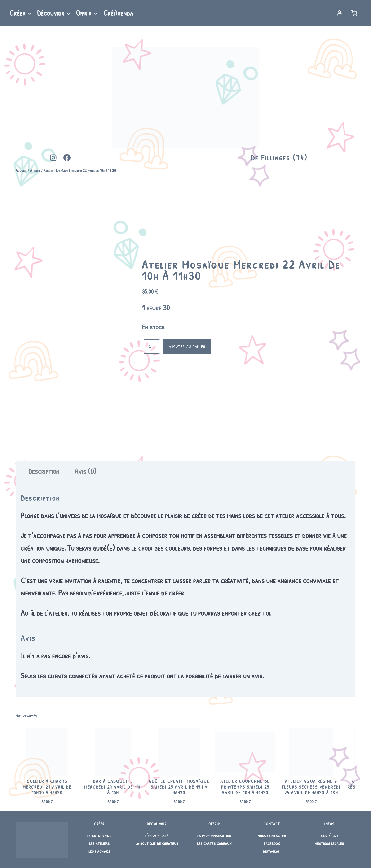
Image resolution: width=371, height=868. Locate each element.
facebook (272, 843)
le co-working (99, 835)
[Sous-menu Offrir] (96, 13)
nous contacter (272, 835)
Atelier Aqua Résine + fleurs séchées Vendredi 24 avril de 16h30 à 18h (311, 787)
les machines (99, 851)
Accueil (21, 170)
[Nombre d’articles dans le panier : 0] (354, 13)
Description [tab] (44, 471)
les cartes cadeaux (214, 843)
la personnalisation (214, 835)
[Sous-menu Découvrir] (68, 13)
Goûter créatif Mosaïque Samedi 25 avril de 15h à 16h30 (179, 787)
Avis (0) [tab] (86, 471)
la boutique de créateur (157, 843)
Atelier (35, 170)
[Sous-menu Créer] (30, 13)
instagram (272, 851)
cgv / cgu (329, 835)
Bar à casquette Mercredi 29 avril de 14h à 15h (113, 787)
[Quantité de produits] (152, 347)
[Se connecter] (339, 13)
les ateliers (99, 843)
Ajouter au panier (187, 346)
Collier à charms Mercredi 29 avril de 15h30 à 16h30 (47, 787)
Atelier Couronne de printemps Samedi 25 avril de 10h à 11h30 (245, 787)
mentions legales (329, 843)
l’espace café (157, 835)
